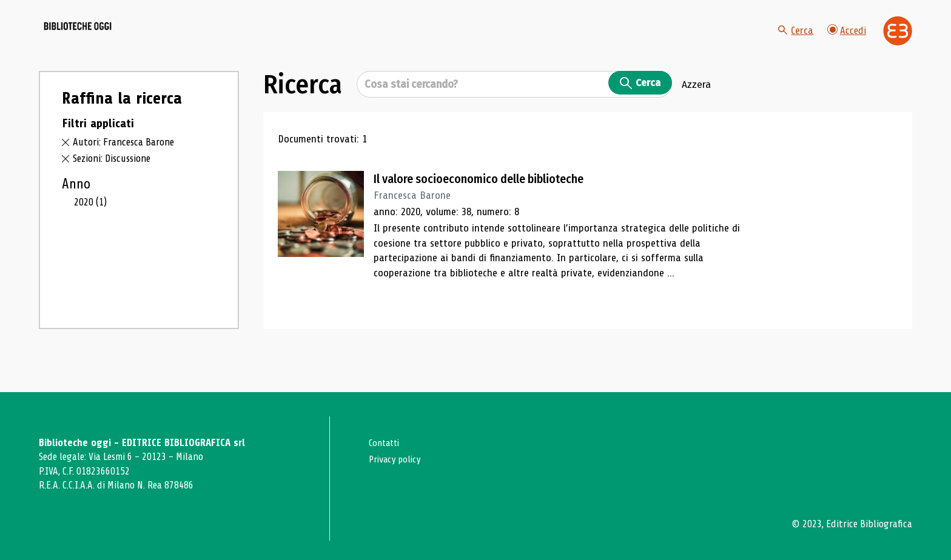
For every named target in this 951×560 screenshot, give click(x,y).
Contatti (386, 443)
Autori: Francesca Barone (127, 166)
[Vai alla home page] (107, 43)
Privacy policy (398, 459)
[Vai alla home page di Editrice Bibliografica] (898, 43)
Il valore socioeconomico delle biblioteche (493, 203)
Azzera (696, 108)
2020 (91, 226)
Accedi (846, 42)
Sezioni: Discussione (115, 182)
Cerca (794, 42)
